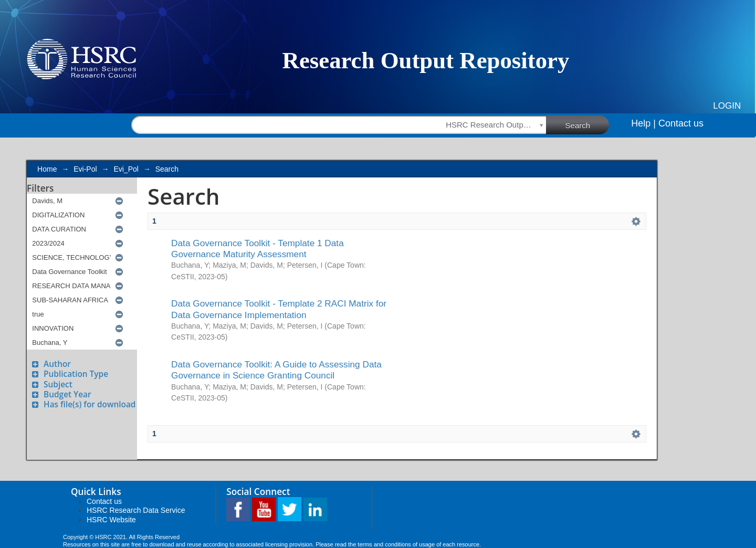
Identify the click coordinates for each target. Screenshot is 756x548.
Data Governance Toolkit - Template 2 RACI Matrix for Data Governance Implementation (279, 309)
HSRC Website (111, 520)
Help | (643, 123)
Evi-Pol (85, 169)
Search (587, 124)
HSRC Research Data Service (136, 510)
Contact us (681, 123)
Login (727, 106)
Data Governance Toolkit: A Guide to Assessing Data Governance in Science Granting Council (276, 370)
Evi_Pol (126, 169)
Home (47, 169)
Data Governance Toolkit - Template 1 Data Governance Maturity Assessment (258, 249)
